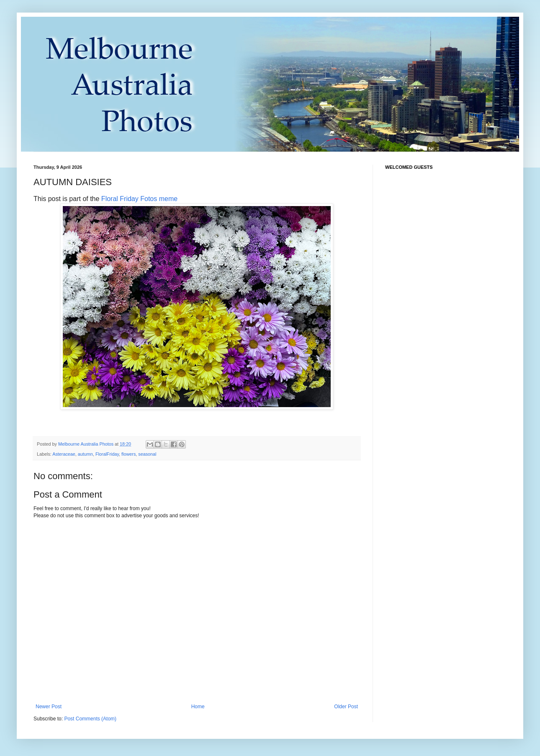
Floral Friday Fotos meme (139, 199)
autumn (85, 454)
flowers (129, 454)
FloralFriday (107, 454)
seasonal (147, 454)
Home (198, 707)
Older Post (346, 707)
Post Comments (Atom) (90, 719)
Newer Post (49, 707)
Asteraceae (64, 454)
